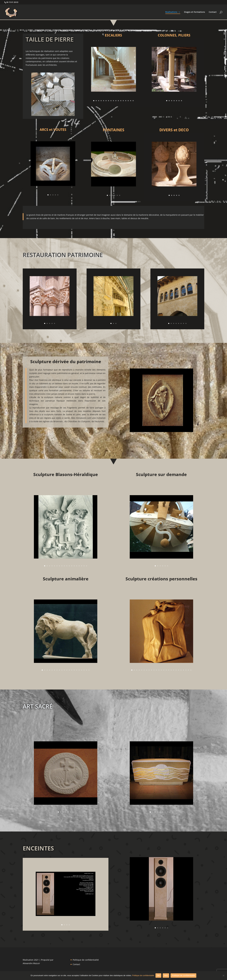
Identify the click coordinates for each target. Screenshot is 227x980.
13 (123, 101)
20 (185, 439)
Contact (213, 12)
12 (121, 101)
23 (186, 670)
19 (182, 439)
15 (128, 101)
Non (166, 975)
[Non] (223, 976)
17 (133, 101)
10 (116, 101)
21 (181, 670)
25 (191, 670)
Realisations (171, 12)
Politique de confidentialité (86, 960)
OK (158, 975)
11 (118, 101)
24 (188, 670)
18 (180, 439)
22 (183, 670)
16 (131, 101)
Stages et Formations (194, 12)
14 (126, 101)
